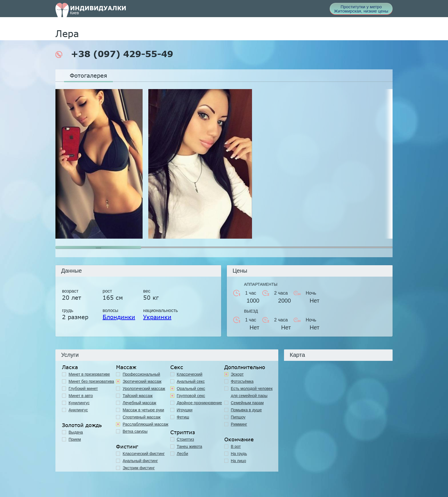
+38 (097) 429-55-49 (114, 54)
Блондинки (119, 317)
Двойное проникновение (199, 403)
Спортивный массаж (142, 417)
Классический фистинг (144, 454)
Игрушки (185, 410)
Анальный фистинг (140, 461)
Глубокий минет (83, 389)
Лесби (183, 454)
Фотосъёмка (242, 381)
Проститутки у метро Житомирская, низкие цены (361, 9)
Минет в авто (81, 396)
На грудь (239, 454)
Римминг (239, 424)
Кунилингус (79, 403)
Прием (75, 439)
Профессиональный (141, 374)
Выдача (76, 432)
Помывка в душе (246, 410)
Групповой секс (191, 396)
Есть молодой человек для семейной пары (252, 392)
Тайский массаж (138, 396)
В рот (236, 446)
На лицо (238, 461)
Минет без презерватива (91, 381)
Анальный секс (191, 381)
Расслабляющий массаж (145, 424)
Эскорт (237, 374)
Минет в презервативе (89, 374)
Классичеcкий (190, 374)
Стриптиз (185, 439)
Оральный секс (191, 389)
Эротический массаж (142, 381)
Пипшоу (238, 417)
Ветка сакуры (135, 431)
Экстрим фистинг (139, 468)
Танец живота (190, 446)
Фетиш (183, 417)
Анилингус (78, 410)
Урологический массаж (144, 389)
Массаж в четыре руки (143, 410)
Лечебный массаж (139, 403)
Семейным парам (247, 403)
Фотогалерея (88, 75)
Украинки (157, 317)
